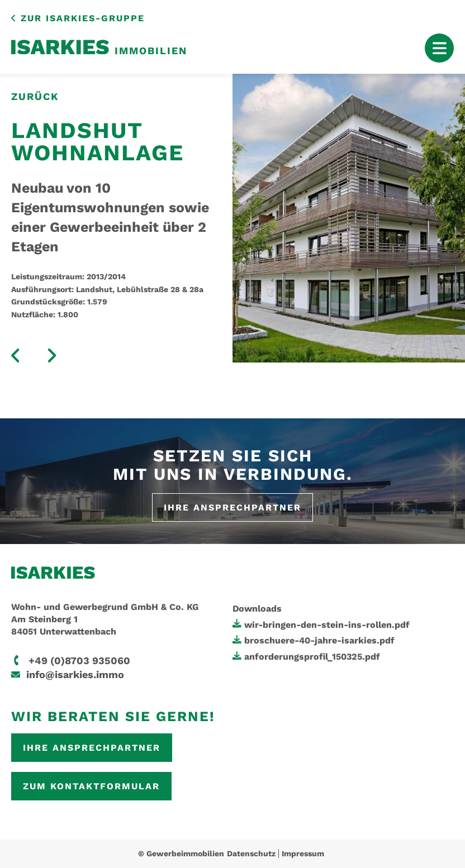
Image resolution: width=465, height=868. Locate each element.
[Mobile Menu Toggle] (439, 48)
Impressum (303, 853)
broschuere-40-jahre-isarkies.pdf (319, 640)
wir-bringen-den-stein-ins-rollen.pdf (327, 625)
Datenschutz (251, 853)
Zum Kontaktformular (91, 786)
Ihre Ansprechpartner (232, 507)
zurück (35, 96)
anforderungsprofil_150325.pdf (312, 657)
